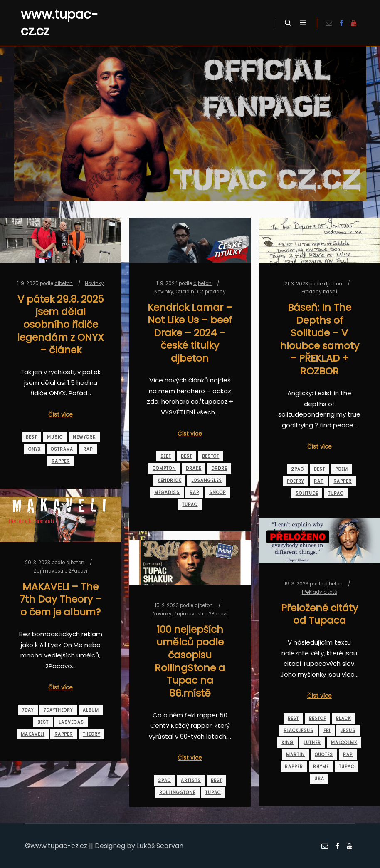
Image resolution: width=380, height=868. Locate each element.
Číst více (60, 415)
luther (312, 743)
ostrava (62, 449)
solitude (307, 493)
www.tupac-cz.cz (59, 23)
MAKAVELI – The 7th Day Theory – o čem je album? (61, 599)
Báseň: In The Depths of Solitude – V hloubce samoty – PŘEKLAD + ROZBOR (320, 339)
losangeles (207, 480)
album (91, 710)
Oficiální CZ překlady (201, 292)
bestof (211, 456)
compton (164, 468)
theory (91, 734)
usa (319, 779)
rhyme (321, 767)
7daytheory (58, 710)
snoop (217, 492)
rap (88, 449)
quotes (324, 755)
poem (342, 469)
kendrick (169, 480)
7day (28, 710)
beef (166, 456)
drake (194, 468)
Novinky (94, 283)
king (287, 743)
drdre (219, 468)
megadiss (167, 492)
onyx (35, 449)
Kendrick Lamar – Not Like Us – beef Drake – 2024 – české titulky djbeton (190, 333)
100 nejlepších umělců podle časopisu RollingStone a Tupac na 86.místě (190, 661)
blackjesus (299, 730)
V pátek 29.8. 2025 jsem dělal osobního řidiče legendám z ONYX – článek (60, 324)
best (31, 437)
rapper (61, 461)
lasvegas (71, 722)
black (343, 718)
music (55, 437)
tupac (190, 505)
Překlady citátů (320, 592)
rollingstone (177, 792)
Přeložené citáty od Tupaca (320, 614)
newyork (84, 437)
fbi (327, 730)
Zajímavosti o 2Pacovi (60, 571)
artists (191, 780)
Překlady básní (319, 292)
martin (295, 755)
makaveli (33, 734)
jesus (348, 730)
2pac (297, 469)
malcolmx (344, 743)
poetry (295, 481)
